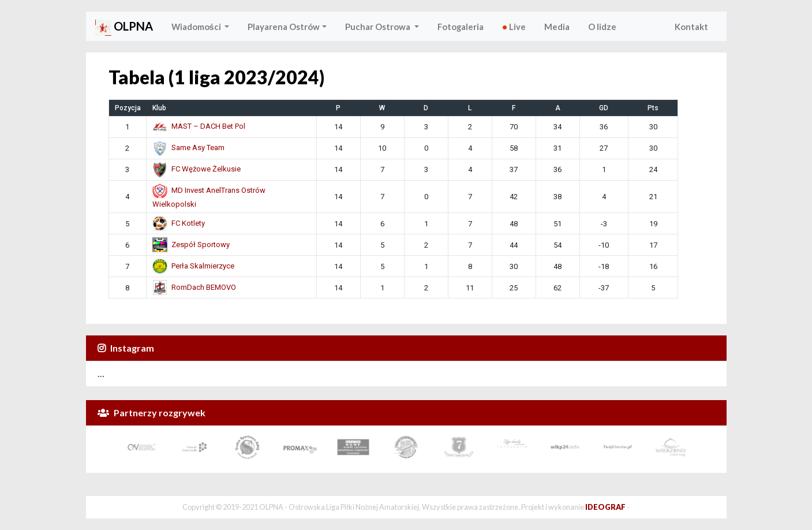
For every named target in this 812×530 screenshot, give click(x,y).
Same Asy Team (188, 148)
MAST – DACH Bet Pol (199, 126)
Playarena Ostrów (284, 27)
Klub (159, 108)
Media (557, 27)
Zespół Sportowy (191, 245)
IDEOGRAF (605, 507)
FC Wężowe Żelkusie (197, 169)
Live (514, 27)
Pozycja (128, 108)
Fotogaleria (461, 27)
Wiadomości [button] (197, 27)
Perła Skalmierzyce (193, 266)
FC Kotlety (179, 223)
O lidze (602, 27)
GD (604, 108)
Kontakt (691, 27)
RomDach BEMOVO (194, 287)
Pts (653, 108)
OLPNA (124, 27)
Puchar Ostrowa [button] (379, 27)
